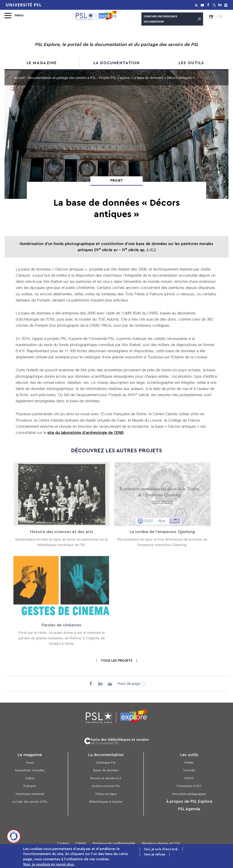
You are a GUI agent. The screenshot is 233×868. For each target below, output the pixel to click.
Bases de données (106, 770)
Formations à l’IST (189, 786)
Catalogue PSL (106, 763)
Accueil (19, 78)
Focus (30, 763)
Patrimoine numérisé (30, 794)
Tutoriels (189, 770)
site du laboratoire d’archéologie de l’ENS (85, 433)
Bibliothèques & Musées (106, 802)
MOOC (189, 778)
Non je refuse (155, 855)
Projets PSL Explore (114, 78)
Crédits (81, 844)
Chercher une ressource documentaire (172, 19)
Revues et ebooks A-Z (106, 778)
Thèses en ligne (106, 794)
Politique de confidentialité (114, 844)
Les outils (191, 63)
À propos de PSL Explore (189, 801)
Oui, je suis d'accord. (161, 850)
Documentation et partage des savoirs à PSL (62, 78)
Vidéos (30, 778)
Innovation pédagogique (189, 794)
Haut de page (129, 684)
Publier (189, 763)
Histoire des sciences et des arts (62, 536)
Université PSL (24, 5)
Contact (63, 844)
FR (211, 16)
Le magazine (42, 63)
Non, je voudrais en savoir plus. (49, 865)
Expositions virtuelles (30, 770)
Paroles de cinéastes (62, 629)
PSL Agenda (189, 809)
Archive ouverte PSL (106, 786)
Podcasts (30, 786)
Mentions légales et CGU (161, 844)
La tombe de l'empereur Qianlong (162, 536)
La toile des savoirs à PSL (30, 802)
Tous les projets (117, 661)
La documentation (117, 63)
